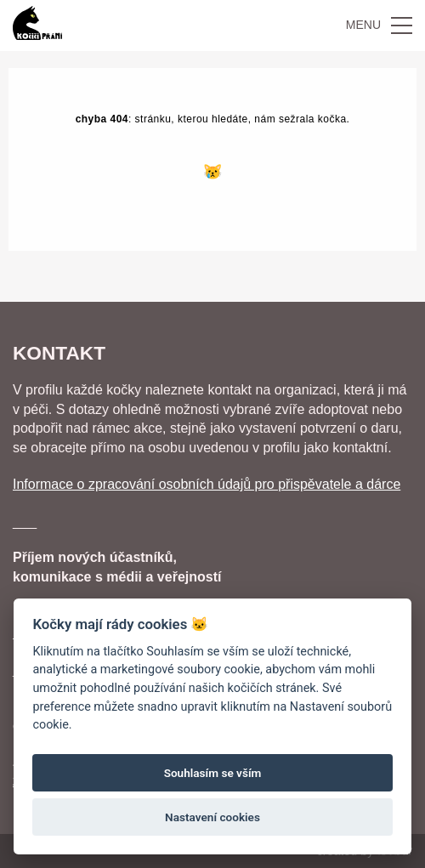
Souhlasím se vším (213, 773)
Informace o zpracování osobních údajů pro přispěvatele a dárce (207, 484)
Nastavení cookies (212, 817)
